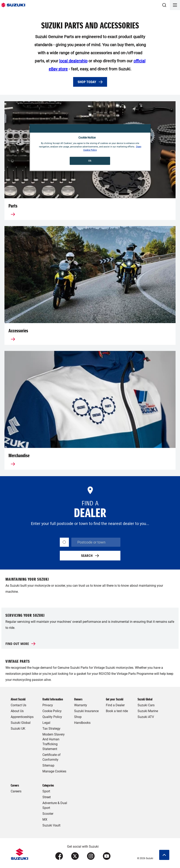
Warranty (81, 705)
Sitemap (48, 765)
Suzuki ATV (146, 717)
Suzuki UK (18, 729)
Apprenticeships (22, 717)
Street (47, 797)
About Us (17, 711)
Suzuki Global (21, 723)
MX (45, 819)
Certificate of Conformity (52, 757)
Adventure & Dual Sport (55, 805)
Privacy (48, 705)
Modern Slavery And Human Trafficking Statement (54, 742)
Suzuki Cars (146, 705)
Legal (46, 723)
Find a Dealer (115, 705)
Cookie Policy (52, 711)
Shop (78, 717)
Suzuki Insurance (86, 711)
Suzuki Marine (148, 711)
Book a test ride (117, 711)
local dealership (73, 61)
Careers (16, 791)
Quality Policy (52, 717)
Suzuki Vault (51, 825)
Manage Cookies (54, 771)
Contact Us (18, 705)
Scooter (48, 814)
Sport (46, 791)
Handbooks (82, 723)
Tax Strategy (51, 729)
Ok (90, 161)
